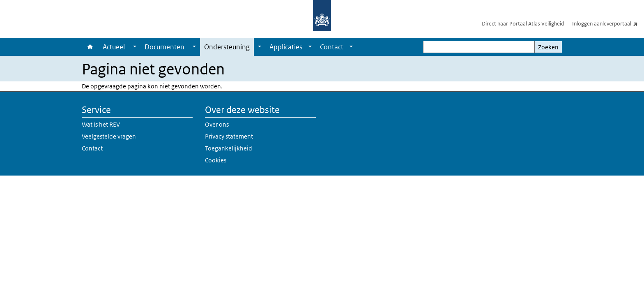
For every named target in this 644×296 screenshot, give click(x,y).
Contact (332, 47)
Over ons (217, 124)
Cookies (216, 160)
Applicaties (286, 47)
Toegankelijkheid (229, 148)
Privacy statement (229, 136)
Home (90, 47)
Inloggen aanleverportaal (608, 23)
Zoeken (548, 47)
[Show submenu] (135, 47)
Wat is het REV (101, 124)
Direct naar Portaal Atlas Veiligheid (523, 24)
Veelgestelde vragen (109, 136)
